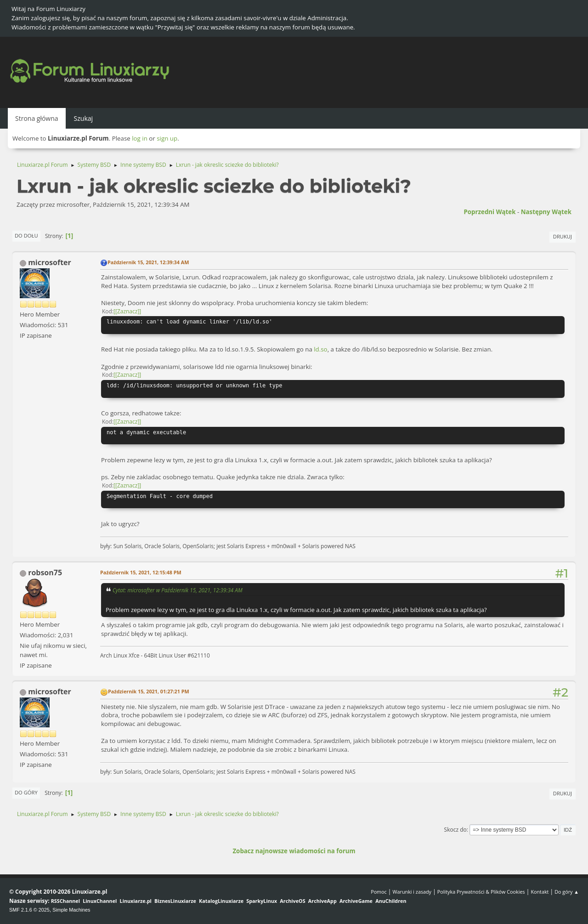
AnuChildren (391, 901)
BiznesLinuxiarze (175, 901)
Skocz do (455, 830)
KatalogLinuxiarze (221, 901)
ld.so (320, 349)
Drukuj (563, 236)
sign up (167, 138)
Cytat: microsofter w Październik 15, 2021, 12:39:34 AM (178, 590)
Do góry (26, 792)
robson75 (45, 573)
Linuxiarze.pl (136, 901)
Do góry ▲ (567, 892)
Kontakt (540, 892)
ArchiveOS (292, 901)
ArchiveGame (356, 901)
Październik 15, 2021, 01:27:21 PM (149, 691)
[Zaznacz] (127, 311)
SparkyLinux (262, 901)
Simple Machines (71, 910)
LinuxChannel (100, 901)
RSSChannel (65, 901)
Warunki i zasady (412, 892)
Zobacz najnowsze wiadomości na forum (294, 851)
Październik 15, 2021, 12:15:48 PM (141, 572)
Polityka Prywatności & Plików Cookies (481, 892)
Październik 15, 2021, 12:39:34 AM (148, 262)
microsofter (50, 262)
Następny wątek (546, 212)
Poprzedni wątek (489, 212)
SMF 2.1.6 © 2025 (29, 910)
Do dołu (26, 235)
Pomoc (379, 892)
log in (140, 138)
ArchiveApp (322, 901)
